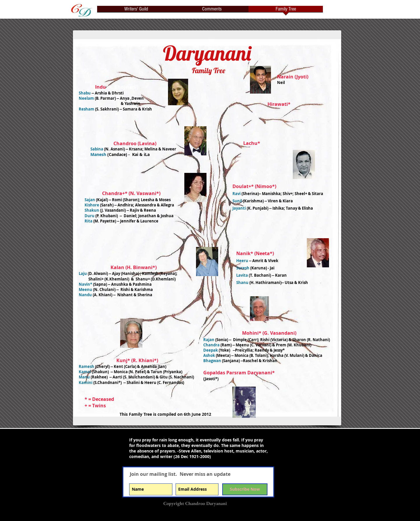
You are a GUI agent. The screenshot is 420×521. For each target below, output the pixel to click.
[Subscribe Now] (245, 489)
